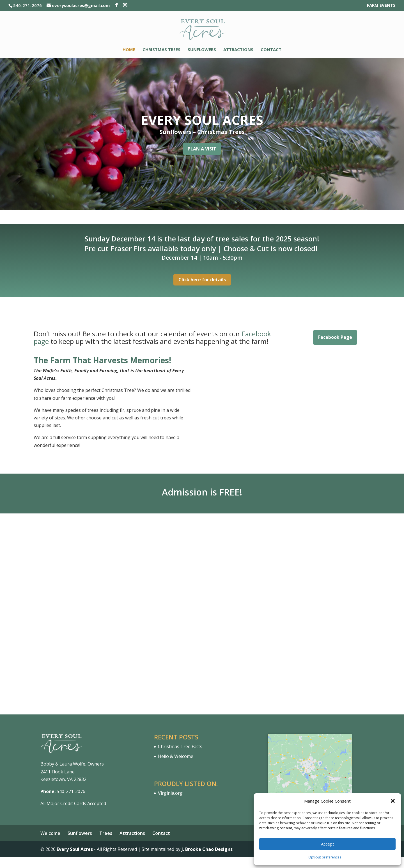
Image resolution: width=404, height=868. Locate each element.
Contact (271, 50)
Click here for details (202, 280)
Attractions (238, 50)
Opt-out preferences (325, 857)
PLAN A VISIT (202, 149)
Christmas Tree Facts (180, 746)
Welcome (50, 833)
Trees (106, 833)
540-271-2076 (71, 791)
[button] (393, 801)
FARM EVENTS (381, 5)
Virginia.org (170, 793)
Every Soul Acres (75, 849)
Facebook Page (335, 337)
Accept (328, 844)
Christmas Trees (161, 50)
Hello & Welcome (176, 756)
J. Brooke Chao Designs (207, 849)
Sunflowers (202, 50)
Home (129, 50)
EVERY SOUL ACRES (202, 120)
